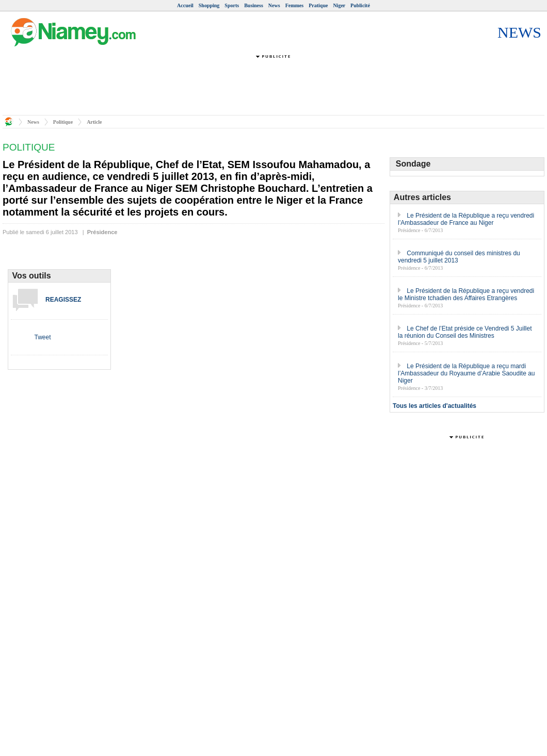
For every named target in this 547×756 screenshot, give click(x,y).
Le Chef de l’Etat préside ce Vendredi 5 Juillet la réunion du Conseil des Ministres (465, 332)
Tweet (42, 337)
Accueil (185, 5)
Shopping (209, 5)
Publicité (360, 5)
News (274, 5)
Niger (339, 5)
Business (254, 5)
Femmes (295, 5)
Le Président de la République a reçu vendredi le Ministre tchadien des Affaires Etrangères (466, 294)
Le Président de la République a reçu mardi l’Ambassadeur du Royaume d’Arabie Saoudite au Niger (466, 373)
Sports (232, 5)
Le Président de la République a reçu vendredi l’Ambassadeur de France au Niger (466, 219)
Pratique (318, 5)
